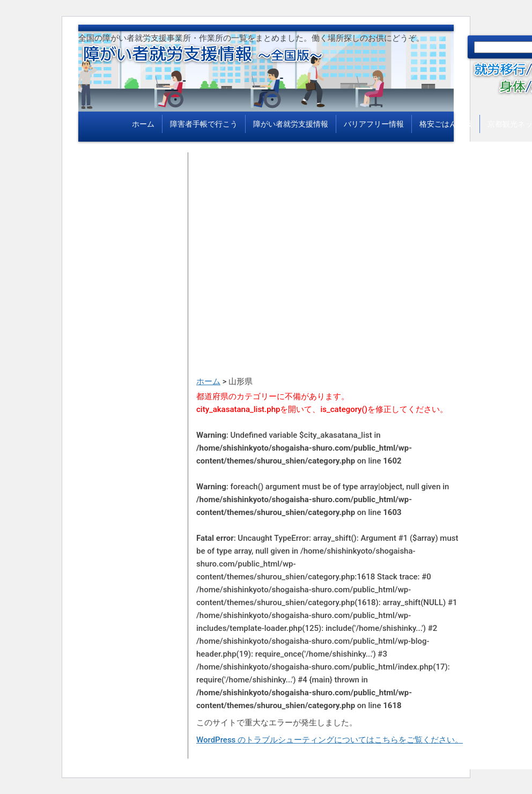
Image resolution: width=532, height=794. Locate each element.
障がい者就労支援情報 (291, 124)
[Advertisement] (330, 227)
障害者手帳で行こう (204, 124)
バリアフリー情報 (374, 124)
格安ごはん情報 (446, 124)
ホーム (143, 124)
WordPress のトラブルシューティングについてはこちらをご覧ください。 (330, 740)
